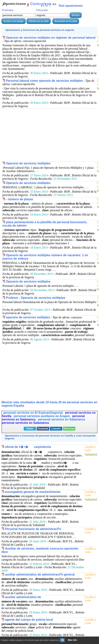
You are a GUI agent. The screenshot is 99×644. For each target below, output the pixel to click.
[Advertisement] (49, 135)
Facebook (43, 429)
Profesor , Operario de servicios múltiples (36, 298)
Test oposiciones (71, 6)
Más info (72, 640)
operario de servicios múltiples (28, 317)
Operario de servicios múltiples (28, 163)
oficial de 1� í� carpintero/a (28, 447)
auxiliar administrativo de (23, 597)
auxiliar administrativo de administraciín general (40, 574)
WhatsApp (69, 429)
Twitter (30, 429)
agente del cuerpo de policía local (29, 620)
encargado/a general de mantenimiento (33, 492)
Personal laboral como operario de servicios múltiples (44, 81)
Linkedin (56, 429)
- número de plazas (20, 199)
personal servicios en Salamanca (61, 419)
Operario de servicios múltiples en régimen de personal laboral (51, 38)
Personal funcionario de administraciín (33, 529)
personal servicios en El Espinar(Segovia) (33, 413)
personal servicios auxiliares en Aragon (42, 416)
